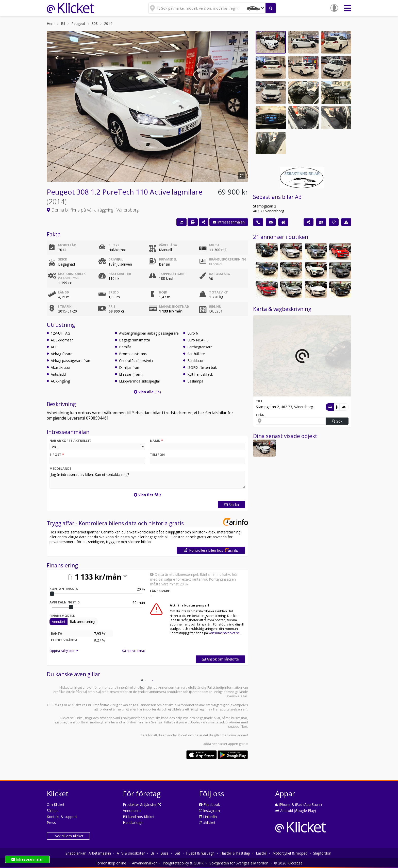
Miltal (215, 245)
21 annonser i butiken (281, 237)
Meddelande (60, 469)
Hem (51, 23)
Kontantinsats (64, 589)
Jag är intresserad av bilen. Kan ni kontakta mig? (147, 480)
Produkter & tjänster (142, 804)
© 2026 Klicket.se (288, 863)
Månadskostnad (174, 307)
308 (95, 23)
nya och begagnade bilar (202, 718)
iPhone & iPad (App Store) (298, 804)
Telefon (157, 455)
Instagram (209, 811)
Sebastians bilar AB (277, 197)
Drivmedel (168, 259)
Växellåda (168, 245)
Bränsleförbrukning (227, 262)
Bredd (114, 292)
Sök (337, 421)
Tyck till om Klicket (68, 836)
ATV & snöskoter (131, 853)
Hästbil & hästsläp (235, 853)
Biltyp (114, 245)
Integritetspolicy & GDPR (183, 863)
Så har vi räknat (134, 651)
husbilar (60, 722)
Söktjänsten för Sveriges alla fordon (239, 863)
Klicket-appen (228, 744)
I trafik (65, 307)
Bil (63, 23)
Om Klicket (56, 804)
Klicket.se (67, 718)
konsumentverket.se (224, 633)
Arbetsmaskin (100, 853)
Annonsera (132, 811)
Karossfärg (220, 274)
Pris (112, 307)
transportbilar (78, 722)
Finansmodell (62, 616)
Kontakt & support (62, 817)
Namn (156, 441)
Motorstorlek (76, 276)
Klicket (183, 735)
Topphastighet (173, 274)
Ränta (57, 633)
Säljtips (53, 811)
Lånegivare (160, 591)
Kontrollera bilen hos (211, 550)
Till (259, 401)
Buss (164, 853)
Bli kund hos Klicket (139, 817)
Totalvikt (219, 292)
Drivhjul (116, 259)
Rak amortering (82, 622)
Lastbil (261, 853)
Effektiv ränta (64, 640)
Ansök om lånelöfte (220, 659)
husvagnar (239, 718)
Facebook (209, 804)
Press (51, 822)
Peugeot (78, 23)
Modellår (67, 245)
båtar (226, 718)
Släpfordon (322, 853)
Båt (177, 853)
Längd (64, 292)
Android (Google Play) (296, 811)
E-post (57, 455)
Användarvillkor (144, 863)
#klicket (207, 822)
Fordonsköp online (111, 863)
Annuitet (59, 622)
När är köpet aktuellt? (71, 441)
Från (260, 415)
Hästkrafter (120, 274)
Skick (63, 259)
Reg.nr (215, 307)
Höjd (163, 292)
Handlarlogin (133, 822)
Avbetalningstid (65, 602)
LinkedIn (208, 817)
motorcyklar (99, 722)
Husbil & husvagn (200, 853)
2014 (108, 23)
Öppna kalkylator (64, 651)
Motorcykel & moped (290, 853)
